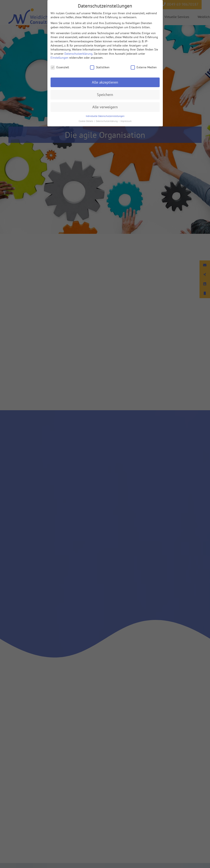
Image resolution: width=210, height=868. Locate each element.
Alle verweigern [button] (105, 107)
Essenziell (60, 67)
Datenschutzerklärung (78, 54)
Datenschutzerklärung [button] (107, 121)
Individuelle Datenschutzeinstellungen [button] (105, 116)
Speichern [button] (105, 95)
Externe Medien (144, 67)
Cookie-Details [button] (86, 121)
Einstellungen (59, 58)
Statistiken (100, 67)
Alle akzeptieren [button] (105, 82)
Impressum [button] (126, 121)
